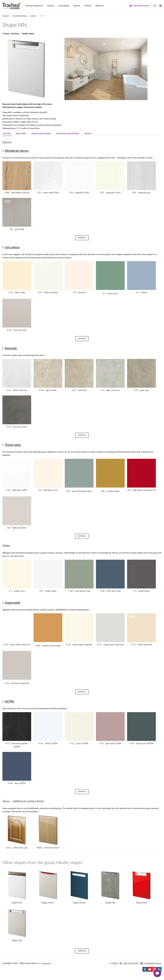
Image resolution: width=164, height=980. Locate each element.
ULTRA (9, 702)
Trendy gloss (13, 445)
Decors (7, 134)
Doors (33, 16)
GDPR (115, 963)
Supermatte (13, 603)
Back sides (21, 134)
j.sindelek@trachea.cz (153, 963)
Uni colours (12, 247)
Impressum (46, 963)
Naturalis (11, 348)
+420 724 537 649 (131, 963)
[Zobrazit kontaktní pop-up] (157, 973)
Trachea (6, 16)
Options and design (41, 134)
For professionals (20, 16)
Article (88, 134)
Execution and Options (68, 134)
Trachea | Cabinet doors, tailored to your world (12, 6)
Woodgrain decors (17, 151)
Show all (82, 238)
